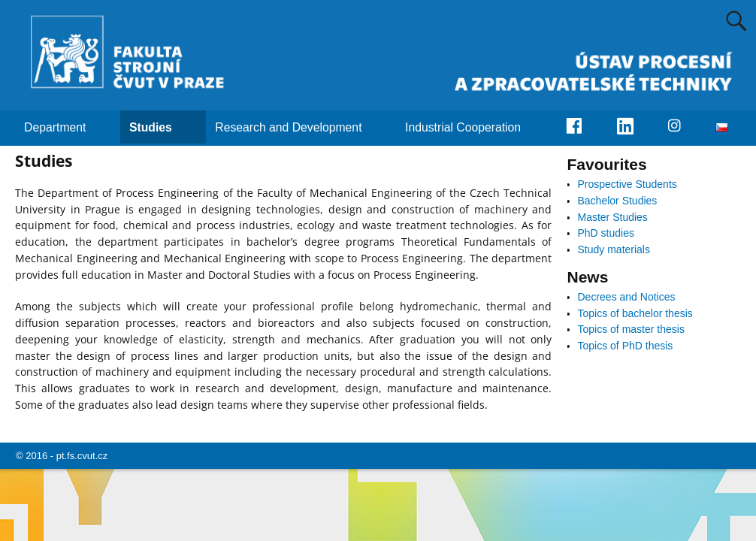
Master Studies (613, 217)
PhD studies (606, 233)
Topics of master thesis (631, 329)
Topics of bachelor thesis (635, 313)
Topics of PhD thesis (626, 346)
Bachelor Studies (618, 201)
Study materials (614, 249)
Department (64, 127)
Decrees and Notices (627, 297)
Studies (160, 127)
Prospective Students (627, 184)
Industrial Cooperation (472, 127)
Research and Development (297, 127)
